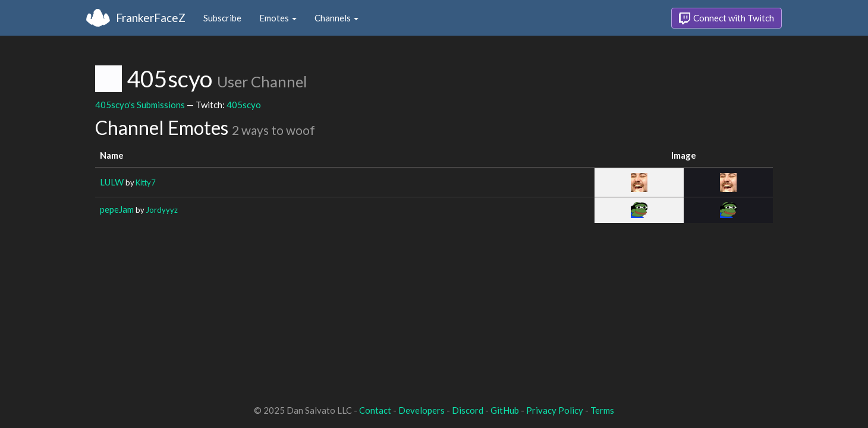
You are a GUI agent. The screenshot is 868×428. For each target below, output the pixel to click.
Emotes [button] (278, 18)
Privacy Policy (555, 410)
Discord (468, 410)
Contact (375, 410)
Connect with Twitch (727, 18)
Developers (422, 410)
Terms (602, 410)
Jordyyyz (162, 210)
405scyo (244, 105)
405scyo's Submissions (140, 105)
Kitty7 (145, 182)
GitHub (505, 410)
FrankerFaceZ (151, 18)
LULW (112, 182)
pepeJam (117, 209)
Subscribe (222, 18)
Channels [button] (336, 18)
